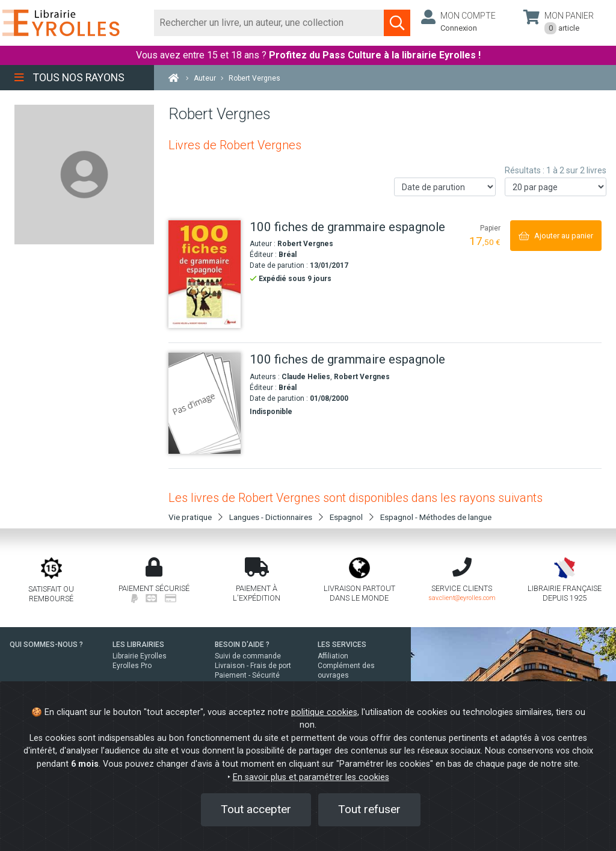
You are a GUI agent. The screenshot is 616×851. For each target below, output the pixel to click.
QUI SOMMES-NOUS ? (46, 645)
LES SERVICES (342, 645)
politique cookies (324, 712)
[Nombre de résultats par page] (556, 187)
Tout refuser (369, 809)
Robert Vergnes (305, 244)
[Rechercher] (269, 23)
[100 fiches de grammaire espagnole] (205, 274)
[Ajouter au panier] (556, 236)
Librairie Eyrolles (140, 656)
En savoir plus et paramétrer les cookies (311, 777)
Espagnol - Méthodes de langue (436, 517)
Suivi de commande (248, 656)
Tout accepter (256, 809)
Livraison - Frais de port (253, 666)
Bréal (288, 255)
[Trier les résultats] (445, 187)
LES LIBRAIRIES (138, 645)
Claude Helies (306, 377)
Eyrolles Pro (132, 666)
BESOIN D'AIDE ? (242, 645)
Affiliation (333, 656)
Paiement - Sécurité (247, 675)
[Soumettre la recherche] (397, 23)
